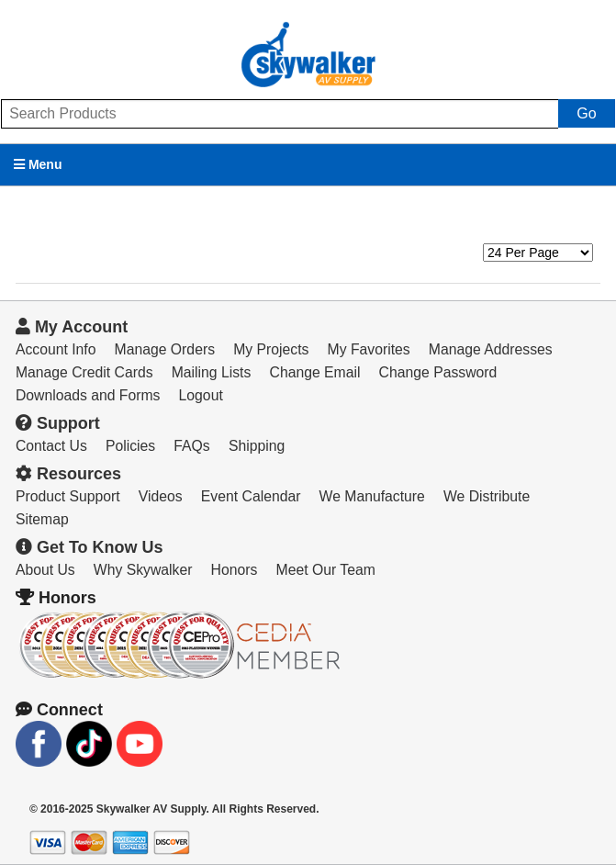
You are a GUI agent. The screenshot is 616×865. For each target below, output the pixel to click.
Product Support (68, 496)
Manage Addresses (491, 349)
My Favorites (369, 349)
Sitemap (42, 519)
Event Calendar (251, 496)
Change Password (438, 372)
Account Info (56, 349)
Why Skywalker (143, 570)
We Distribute (487, 496)
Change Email (315, 372)
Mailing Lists (212, 372)
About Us (45, 570)
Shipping (257, 446)
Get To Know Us (90, 547)
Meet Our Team (326, 570)
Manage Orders (165, 349)
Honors (235, 570)
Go (586, 113)
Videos (161, 496)
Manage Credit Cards (84, 372)
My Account (72, 327)
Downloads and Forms (88, 395)
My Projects (271, 349)
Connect (59, 710)
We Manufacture (372, 496)
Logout (201, 395)
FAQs (191, 446)
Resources (68, 474)
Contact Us (51, 446)
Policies (130, 446)
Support (58, 423)
